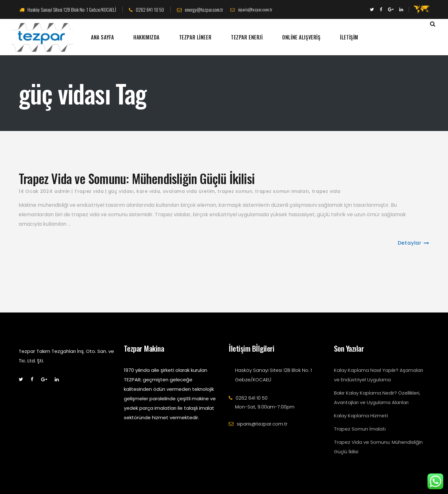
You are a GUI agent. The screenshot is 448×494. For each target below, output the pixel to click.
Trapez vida (89, 191)
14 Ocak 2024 (36, 191)
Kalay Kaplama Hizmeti (361, 416)
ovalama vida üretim (189, 191)
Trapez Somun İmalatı (360, 429)
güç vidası (121, 191)
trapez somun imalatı (282, 191)
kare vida (148, 191)
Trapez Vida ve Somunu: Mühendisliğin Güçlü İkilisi (137, 178)
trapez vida (326, 191)
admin (62, 191)
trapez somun (235, 191)
